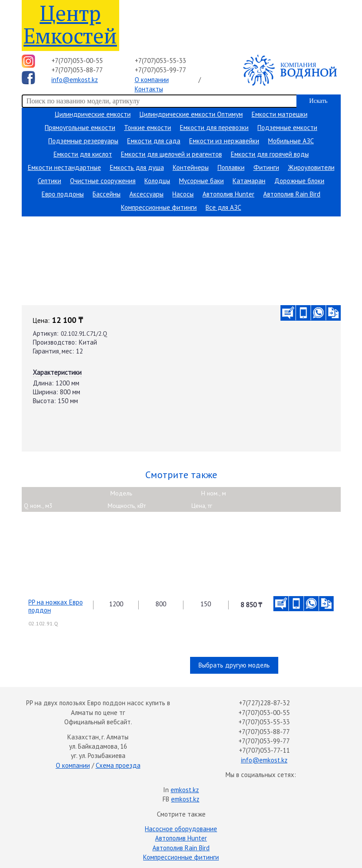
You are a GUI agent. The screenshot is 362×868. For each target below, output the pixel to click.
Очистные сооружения (103, 181)
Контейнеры (191, 167)
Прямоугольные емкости (80, 128)
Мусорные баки (201, 181)
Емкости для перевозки (214, 128)
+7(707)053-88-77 (77, 70)
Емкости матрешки (280, 114)
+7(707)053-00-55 (77, 61)
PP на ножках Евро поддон (56, 606)
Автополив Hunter (228, 194)
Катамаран (249, 181)
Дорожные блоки (299, 181)
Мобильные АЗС (291, 141)
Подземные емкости (287, 128)
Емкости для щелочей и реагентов (171, 154)
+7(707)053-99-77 (160, 70)
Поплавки (231, 167)
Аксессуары (146, 194)
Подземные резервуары (83, 141)
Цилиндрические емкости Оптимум (191, 114)
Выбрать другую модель (234, 665)
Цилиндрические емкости (93, 114)
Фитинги (266, 167)
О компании (152, 80)
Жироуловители (311, 167)
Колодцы (157, 181)
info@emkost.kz (75, 80)
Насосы (183, 194)
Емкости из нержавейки (224, 141)
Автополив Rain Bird (292, 194)
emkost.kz (185, 790)
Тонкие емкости (148, 128)
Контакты (149, 89)
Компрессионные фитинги (159, 207)
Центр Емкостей (70, 24)
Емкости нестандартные (64, 167)
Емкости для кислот (83, 154)
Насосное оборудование (181, 829)
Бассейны (107, 194)
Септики (49, 181)
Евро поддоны (63, 194)
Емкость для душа (137, 167)
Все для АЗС (223, 207)
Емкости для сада (154, 141)
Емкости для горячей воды (270, 154)
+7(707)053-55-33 (160, 61)
